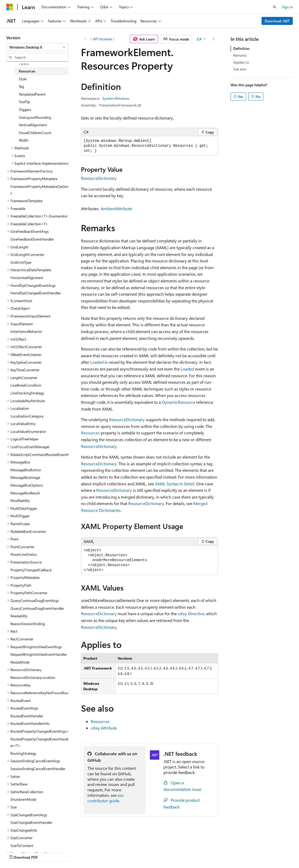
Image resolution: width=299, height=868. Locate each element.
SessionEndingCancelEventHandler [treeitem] (38, 769)
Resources (90, 433)
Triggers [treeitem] (25, 110)
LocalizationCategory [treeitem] (27, 416)
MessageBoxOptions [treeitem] (27, 485)
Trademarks (165, 852)
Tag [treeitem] (21, 86)
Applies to (241, 62)
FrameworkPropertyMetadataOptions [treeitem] (39, 190)
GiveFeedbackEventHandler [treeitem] (32, 239)
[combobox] (37, 47)
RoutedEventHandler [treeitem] (27, 716)
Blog (71, 852)
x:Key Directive (191, 614)
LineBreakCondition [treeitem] (26, 385)
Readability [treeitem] (19, 616)
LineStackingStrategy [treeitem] (27, 393)
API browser (103, 39)
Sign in (287, 7)
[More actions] (214, 39)
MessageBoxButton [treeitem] (26, 470)
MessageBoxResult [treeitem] (25, 493)
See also (240, 69)
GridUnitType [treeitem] (21, 262)
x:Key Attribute (104, 728)
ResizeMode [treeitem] (20, 662)
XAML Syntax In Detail (175, 484)
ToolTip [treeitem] (24, 102)
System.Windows (116, 98)
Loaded (97, 362)
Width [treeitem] (24, 140)
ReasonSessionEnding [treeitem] (28, 624)
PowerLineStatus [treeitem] (24, 554)
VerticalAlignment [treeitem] (33, 125)
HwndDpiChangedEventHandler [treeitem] (36, 293)
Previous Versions (47, 852)
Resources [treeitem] (27, 71)
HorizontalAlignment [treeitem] (27, 278)
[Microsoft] (10, 7)
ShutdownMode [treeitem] (23, 799)
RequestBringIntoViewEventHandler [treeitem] (39, 654)
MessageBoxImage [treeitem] (25, 477)
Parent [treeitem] (24, 63)
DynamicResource (178, 402)
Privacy (114, 852)
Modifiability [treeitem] (20, 501)
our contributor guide (106, 798)
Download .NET (277, 21)
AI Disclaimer (17, 852)
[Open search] (275, 7)
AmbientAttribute (116, 208)
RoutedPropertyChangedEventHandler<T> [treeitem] (39, 742)
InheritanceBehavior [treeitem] (26, 331)
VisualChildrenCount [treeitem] (35, 133)
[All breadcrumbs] (85, 39)
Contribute (93, 852)
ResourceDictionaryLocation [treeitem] (33, 677)
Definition (241, 48)
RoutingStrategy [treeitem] (23, 753)
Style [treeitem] (23, 79)
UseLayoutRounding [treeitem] (35, 117)
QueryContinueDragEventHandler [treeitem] (37, 608)
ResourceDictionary (99, 178)
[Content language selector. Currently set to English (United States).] (30, 840)
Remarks (240, 55)
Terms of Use (140, 852)
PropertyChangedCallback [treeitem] (31, 570)
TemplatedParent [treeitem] (32, 94)
